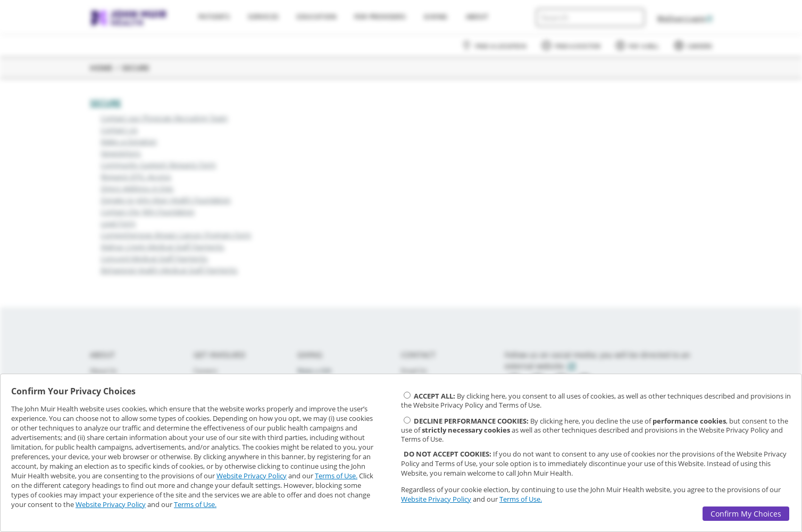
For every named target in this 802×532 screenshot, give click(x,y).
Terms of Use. (336, 476)
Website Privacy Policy (252, 476)
